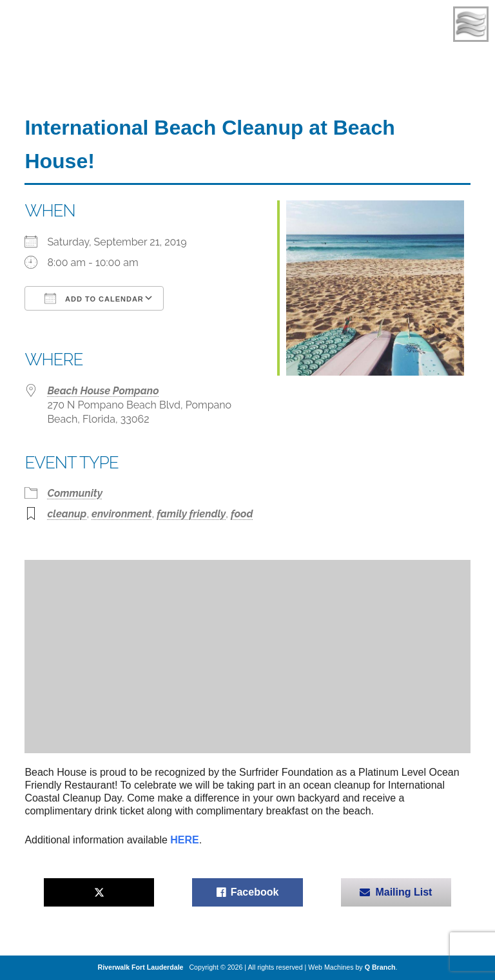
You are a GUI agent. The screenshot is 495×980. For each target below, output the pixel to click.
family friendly (191, 514)
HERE (184, 840)
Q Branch (380, 967)
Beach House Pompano (103, 391)
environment (121, 514)
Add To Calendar (94, 298)
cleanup (67, 514)
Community (75, 493)
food (242, 514)
